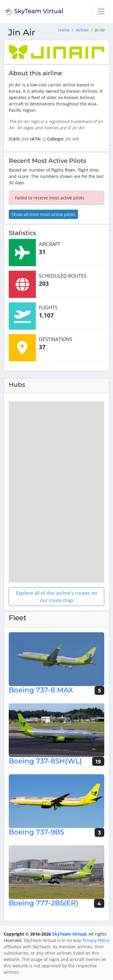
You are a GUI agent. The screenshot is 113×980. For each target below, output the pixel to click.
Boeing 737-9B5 (36, 832)
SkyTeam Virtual (69, 934)
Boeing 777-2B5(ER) (44, 903)
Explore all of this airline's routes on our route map (57, 597)
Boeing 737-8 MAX (41, 690)
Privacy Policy (96, 940)
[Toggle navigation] (101, 11)
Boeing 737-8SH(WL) (45, 761)
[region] (56, 492)
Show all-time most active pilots (43, 214)
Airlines (82, 30)
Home (64, 30)
